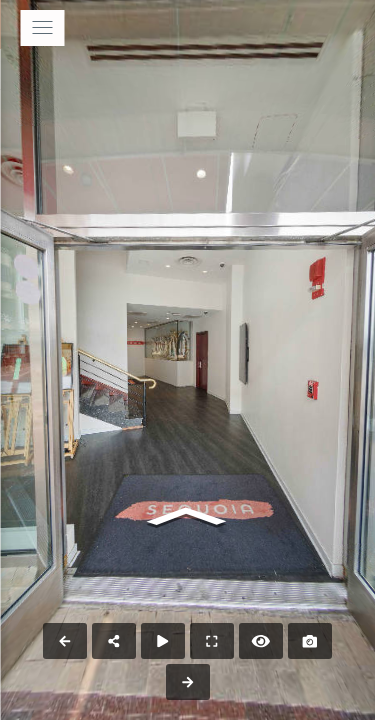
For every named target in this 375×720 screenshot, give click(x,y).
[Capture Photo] (310, 641)
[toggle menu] (42, 28)
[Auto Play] (163, 641)
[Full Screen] (212, 641)
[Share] (114, 641)
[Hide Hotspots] (261, 641)
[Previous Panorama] (65, 641)
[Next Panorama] (188, 682)
